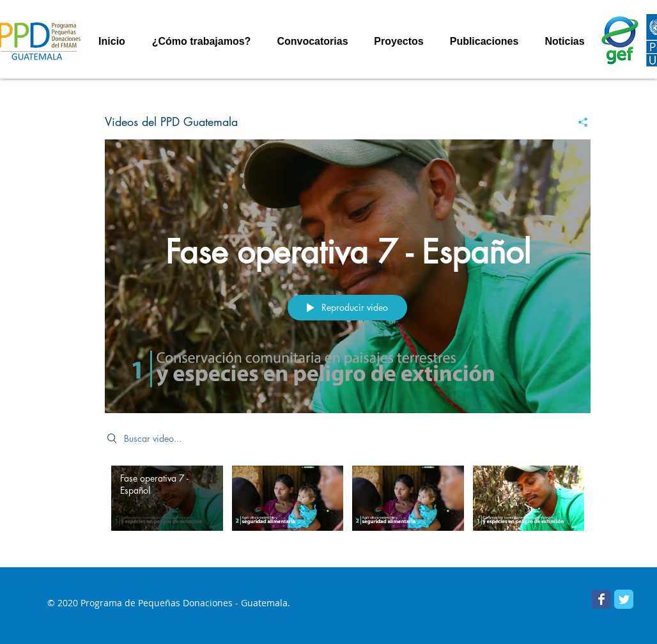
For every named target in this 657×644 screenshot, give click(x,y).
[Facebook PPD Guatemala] (601, 599)
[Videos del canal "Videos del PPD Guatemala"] (348, 507)
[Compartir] (578, 122)
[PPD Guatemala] (624, 599)
